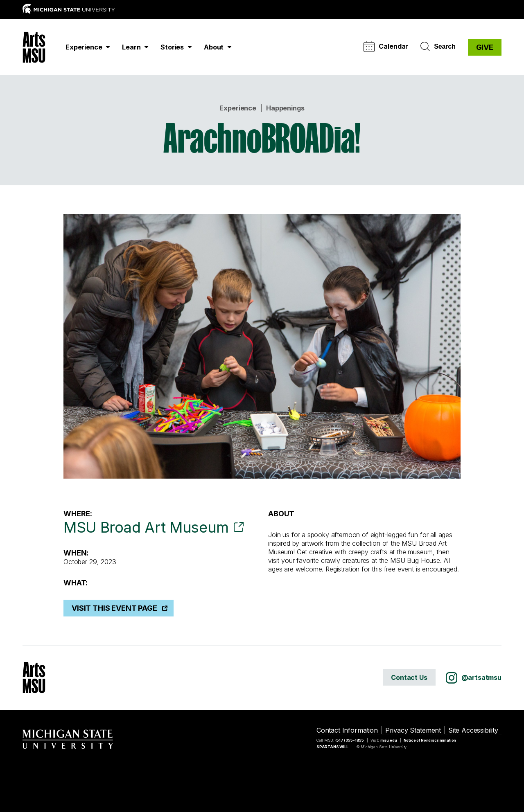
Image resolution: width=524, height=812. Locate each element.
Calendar (386, 46)
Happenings (285, 108)
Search (438, 47)
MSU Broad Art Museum (146, 527)
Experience (238, 108)
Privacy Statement (413, 730)
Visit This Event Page (114, 608)
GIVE (485, 47)
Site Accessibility (473, 730)
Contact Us (409, 677)
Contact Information (347, 730)
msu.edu (389, 740)
